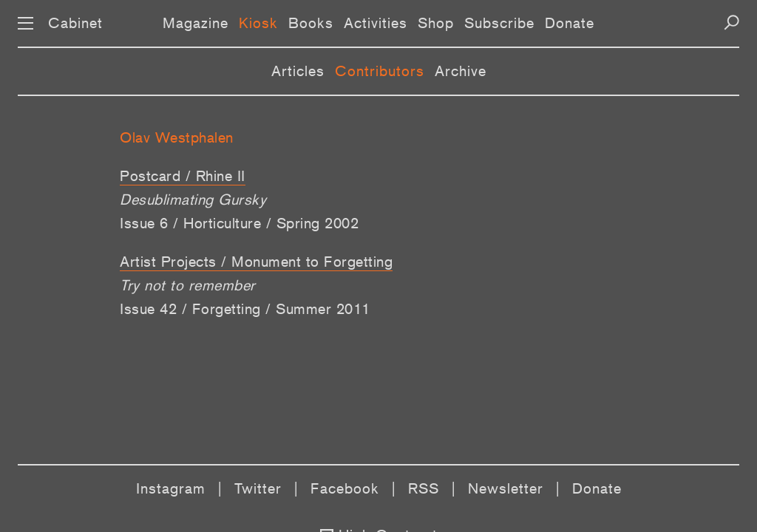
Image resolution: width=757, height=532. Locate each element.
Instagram (171, 488)
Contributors (380, 71)
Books (311, 23)
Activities (376, 23)
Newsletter (506, 488)
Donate (570, 23)
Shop (436, 23)
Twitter (258, 488)
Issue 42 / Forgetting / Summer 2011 (245, 309)
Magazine (196, 23)
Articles (298, 71)
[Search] (731, 23)
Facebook (345, 488)
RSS (424, 488)
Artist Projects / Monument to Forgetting (256, 262)
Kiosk (258, 23)
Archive (461, 71)
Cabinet (75, 23)
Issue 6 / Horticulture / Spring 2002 (239, 223)
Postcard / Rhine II (183, 176)
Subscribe (499, 23)
